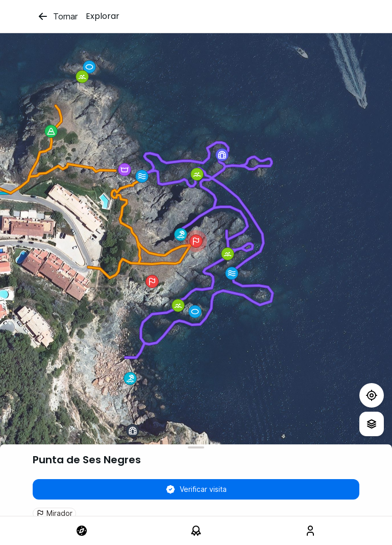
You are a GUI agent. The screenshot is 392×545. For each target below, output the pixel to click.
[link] (82, 531)
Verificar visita (196, 489)
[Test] (372, 395)
